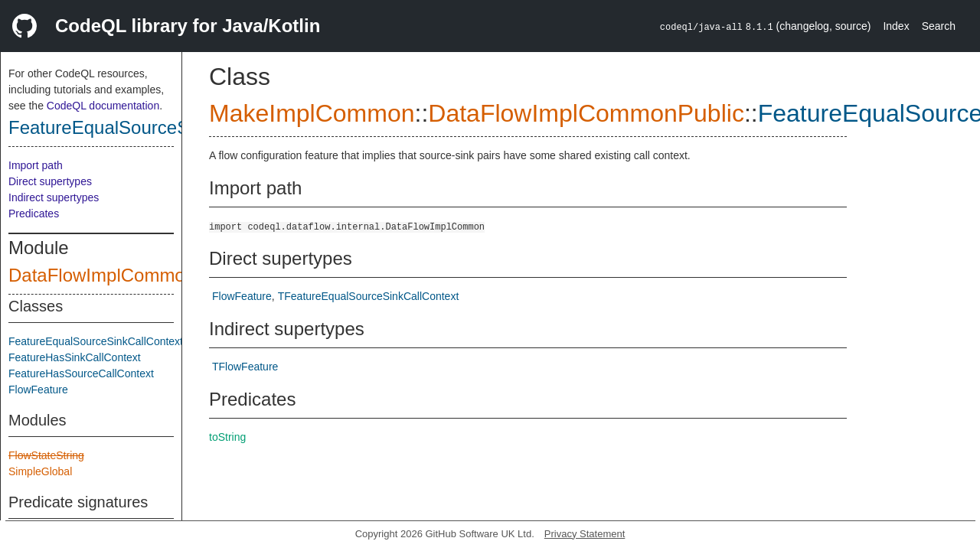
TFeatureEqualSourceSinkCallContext (369, 296)
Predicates (34, 214)
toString (227, 437)
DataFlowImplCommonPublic (127, 275)
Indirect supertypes (54, 197)
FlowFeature (38, 390)
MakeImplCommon (312, 113)
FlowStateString (46, 455)
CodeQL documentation (103, 106)
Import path (36, 165)
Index (896, 26)
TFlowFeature (245, 367)
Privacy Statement (585, 534)
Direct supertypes (50, 181)
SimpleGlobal (40, 471)
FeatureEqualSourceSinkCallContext (158, 127)
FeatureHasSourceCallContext (81, 373)
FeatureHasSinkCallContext (75, 357)
